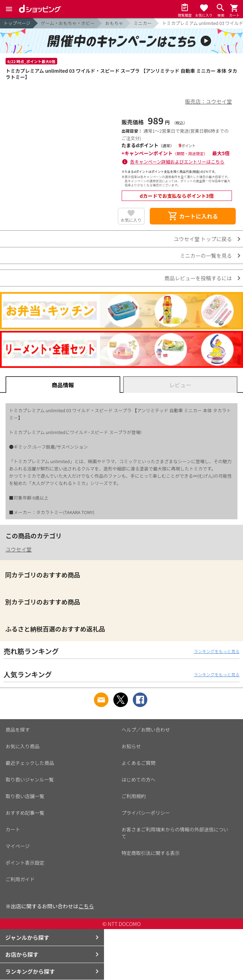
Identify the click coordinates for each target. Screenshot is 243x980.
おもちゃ (114, 23)
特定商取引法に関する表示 (151, 853)
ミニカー (142, 23)
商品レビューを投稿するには (198, 278)
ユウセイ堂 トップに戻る (203, 239)
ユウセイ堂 (19, 549)
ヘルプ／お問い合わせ (146, 730)
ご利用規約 (134, 796)
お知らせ (131, 746)
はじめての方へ (139, 779)
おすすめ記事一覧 (25, 813)
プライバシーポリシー (146, 813)
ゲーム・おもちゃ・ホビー (68, 23)
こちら (86, 906)
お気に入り (131, 220)
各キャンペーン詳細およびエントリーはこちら (177, 162)
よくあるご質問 (139, 763)
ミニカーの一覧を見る (206, 255)
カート (13, 829)
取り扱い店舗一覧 (25, 796)
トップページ (17, 23)
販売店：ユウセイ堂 (209, 101)
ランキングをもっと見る (217, 651)
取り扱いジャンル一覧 (30, 779)
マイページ (18, 846)
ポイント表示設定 (25, 863)
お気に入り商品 (23, 746)
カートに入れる (193, 216)
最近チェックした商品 (30, 763)
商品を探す (18, 730)
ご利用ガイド (20, 879)
